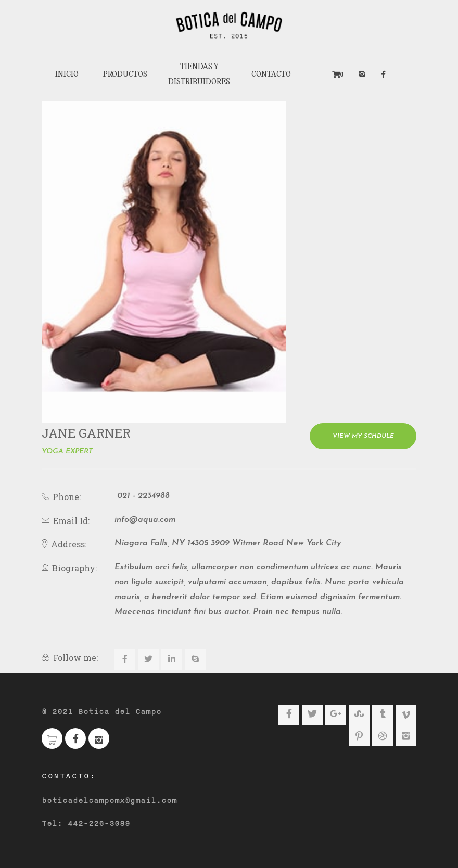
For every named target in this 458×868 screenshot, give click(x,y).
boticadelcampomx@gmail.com (109, 798)
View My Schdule (363, 433)
